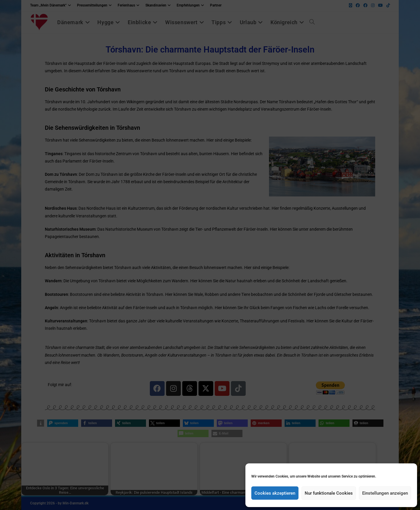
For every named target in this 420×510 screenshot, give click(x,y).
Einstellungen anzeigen (385, 493)
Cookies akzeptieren (275, 493)
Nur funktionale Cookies (329, 493)
